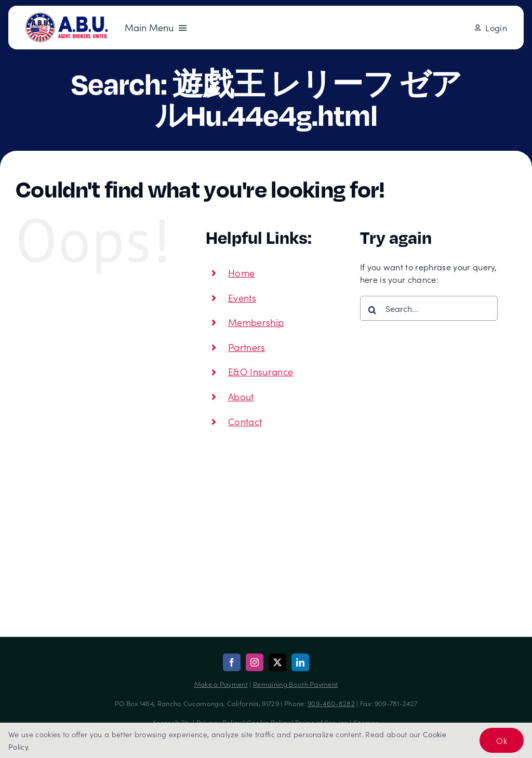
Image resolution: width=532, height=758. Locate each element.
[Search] (373, 310)
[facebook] (232, 662)
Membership (256, 322)
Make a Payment (221, 684)
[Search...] (429, 308)
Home (241, 273)
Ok (502, 740)
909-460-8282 (331, 703)
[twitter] (277, 662)
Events (242, 298)
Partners (247, 347)
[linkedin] (300, 662)
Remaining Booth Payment (295, 684)
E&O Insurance (261, 371)
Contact (245, 421)
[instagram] (255, 662)
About (241, 396)
